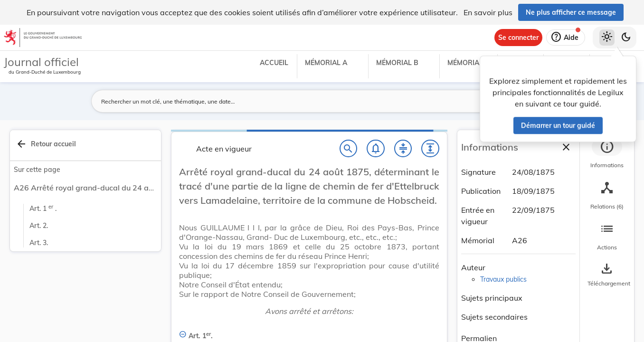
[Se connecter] (518, 38)
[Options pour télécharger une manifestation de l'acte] (607, 275)
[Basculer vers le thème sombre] (626, 38)
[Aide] (566, 38)
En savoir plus (488, 12)
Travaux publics (503, 279)
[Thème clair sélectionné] (607, 38)
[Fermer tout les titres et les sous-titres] (403, 149)
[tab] (607, 154)
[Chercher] (349, 149)
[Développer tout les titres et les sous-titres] (430, 149)
